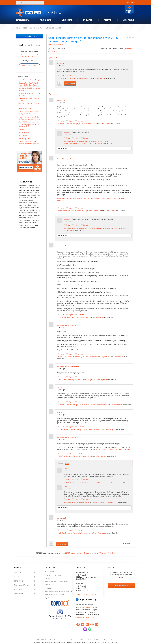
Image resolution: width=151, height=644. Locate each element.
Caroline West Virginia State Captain (74, 380)
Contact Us (48, 588)
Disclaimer (57, 640)
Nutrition (21, 129)
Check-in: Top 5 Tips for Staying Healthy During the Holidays (29, 84)
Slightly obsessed (24, 132)
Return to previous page (56, 44)
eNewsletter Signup (121, 586)
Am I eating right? (24, 139)
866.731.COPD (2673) (89, 607)
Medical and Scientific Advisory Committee (58, 591)
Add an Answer (70, 83)
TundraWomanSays (85, 124)
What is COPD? (50, 572)
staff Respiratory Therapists (106, 553)
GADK (81, 405)
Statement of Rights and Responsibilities (101, 640)
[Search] (30, 3)
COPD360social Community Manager (77, 553)
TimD (59, 380)
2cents (89, 78)
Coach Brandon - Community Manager (70, 430)
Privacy (66, 640)
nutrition (54, 51)
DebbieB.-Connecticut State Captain (97, 141)
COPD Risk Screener (51, 585)
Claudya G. (90, 380)
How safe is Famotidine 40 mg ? (29, 80)
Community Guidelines (78, 640)
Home (18, 28)
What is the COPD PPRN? (53, 575)
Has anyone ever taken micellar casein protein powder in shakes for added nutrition (29, 119)
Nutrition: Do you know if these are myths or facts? (29, 113)
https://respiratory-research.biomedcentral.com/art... (114, 449)
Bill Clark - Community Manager (68, 124)
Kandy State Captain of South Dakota (76, 143)
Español (47, 598)
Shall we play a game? (26, 109)
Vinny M (84, 78)
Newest (60, 463)
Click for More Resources (27, 36)
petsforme (61, 63)
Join (128, 2)
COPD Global (18, 581)
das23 (60, 533)
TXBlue (94, 124)
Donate (130, 10)
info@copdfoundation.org (86, 617)
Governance (18, 589)
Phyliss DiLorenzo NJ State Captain (69, 78)
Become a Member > (29, 56)
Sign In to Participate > (29, 65)
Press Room (18, 577)
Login (133, 2)
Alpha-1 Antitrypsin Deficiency (55, 595)
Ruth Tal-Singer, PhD (92, 228)
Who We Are (18, 573)
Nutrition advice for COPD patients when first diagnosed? (29, 143)
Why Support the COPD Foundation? (57, 582)
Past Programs (19, 593)
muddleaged (129, 49)
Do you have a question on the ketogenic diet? (29, 125)
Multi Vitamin (23, 135)
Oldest (67, 463)
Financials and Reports (22, 585)
